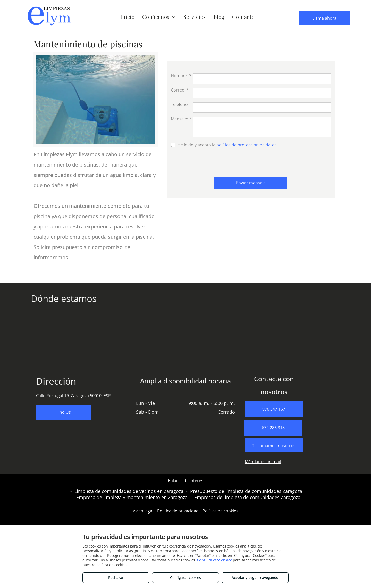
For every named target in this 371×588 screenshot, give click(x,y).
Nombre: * (181, 76)
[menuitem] (128, 17)
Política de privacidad (178, 511)
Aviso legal (143, 511)
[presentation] (210, 162)
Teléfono (179, 104)
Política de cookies (220, 511)
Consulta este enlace (214, 560)
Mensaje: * (181, 119)
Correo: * (180, 90)
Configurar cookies (185, 578)
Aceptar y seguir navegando (255, 578)
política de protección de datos (247, 145)
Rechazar (116, 578)
